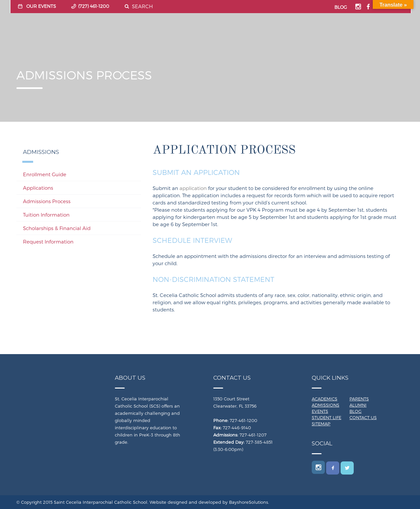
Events (320, 411)
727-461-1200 (243, 420)
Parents (359, 399)
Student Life (326, 417)
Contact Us (363, 417)
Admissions (325, 405)
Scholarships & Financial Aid (57, 228)
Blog (356, 411)
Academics (325, 399)
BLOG (341, 7)
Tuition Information (46, 215)
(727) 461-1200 (94, 6)
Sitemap (321, 424)
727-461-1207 (253, 435)
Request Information (48, 242)
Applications (38, 188)
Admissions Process (47, 201)
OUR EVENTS (41, 6)
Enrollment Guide (45, 174)
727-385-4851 (259, 442)
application (193, 188)
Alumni (358, 405)
